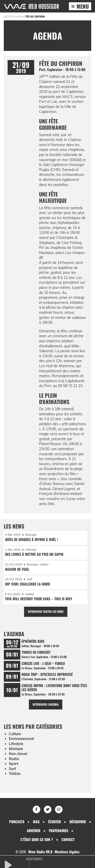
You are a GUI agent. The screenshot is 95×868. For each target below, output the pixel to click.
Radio (14, 759)
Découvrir (78, 822)
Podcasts (17, 822)
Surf (12, 769)
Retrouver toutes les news (46, 611)
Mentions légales (67, 852)
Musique (16, 749)
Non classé (18, 754)
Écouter (54, 822)
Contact (68, 839)
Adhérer (34, 830)
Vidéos (15, 774)
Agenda (19, 16)
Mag (36, 822)
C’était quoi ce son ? (37, 839)
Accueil (8, 16)
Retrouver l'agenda (46, 704)
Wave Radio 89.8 (40, 852)
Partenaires (59, 830)
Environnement (21, 739)
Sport (14, 764)
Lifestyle (16, 744)
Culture (15, 734)
